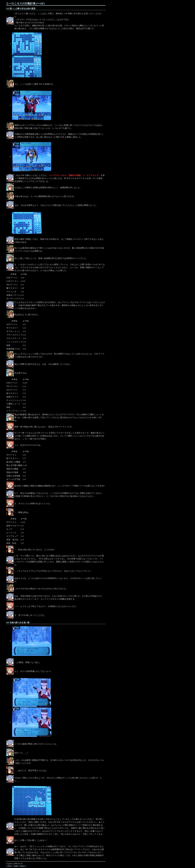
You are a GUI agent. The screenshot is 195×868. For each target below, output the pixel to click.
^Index (16, 866)
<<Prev (9, 866)
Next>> (23, 866)
